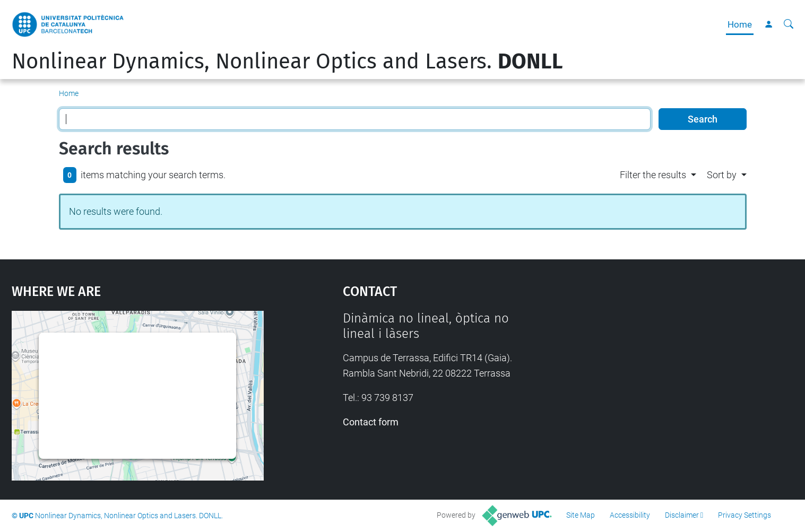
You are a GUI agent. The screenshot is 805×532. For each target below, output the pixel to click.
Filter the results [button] (653, 175)
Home (740, 24)
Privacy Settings (745, 515)
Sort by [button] (722, 175)
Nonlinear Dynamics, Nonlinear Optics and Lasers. (287, 62)
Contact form (371, 422)
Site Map (581, 515)
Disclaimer (682, 515)
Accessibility (630, 515)
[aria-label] (789, 24)
